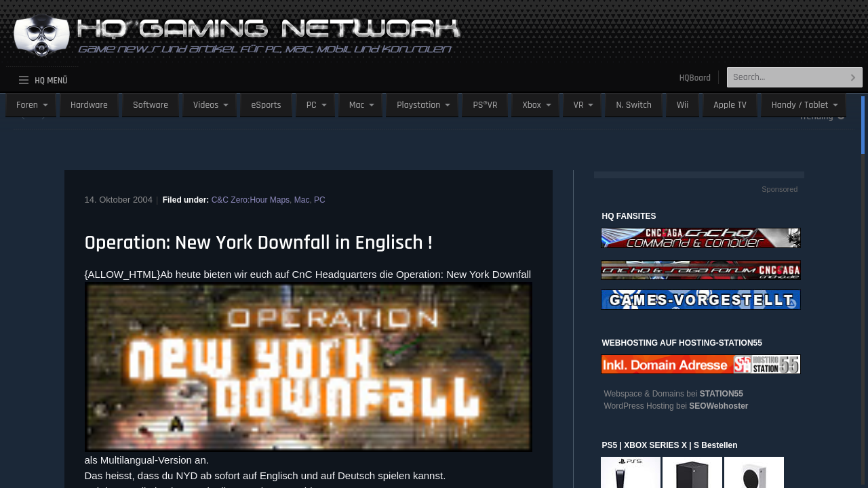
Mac (357, 105)
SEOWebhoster (718, 406)
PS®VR (485, 105)
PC (312, 105)
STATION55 (722, 394)
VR (579, 105)
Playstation (418, 105)
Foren (27, 105)
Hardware (89, 105)
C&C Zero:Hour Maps (251, 200)
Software (151, 105)
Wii (683, 105)
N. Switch (634, 105)
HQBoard (695, 78)
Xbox (531, 105)
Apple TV (730, 105)
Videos (206, 105)
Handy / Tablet (800, 105)
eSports (266, 105)
